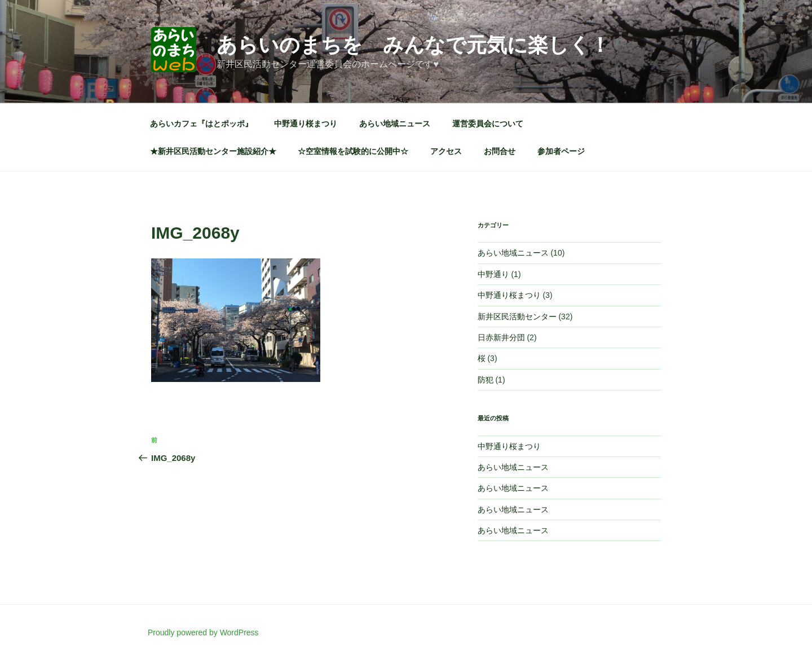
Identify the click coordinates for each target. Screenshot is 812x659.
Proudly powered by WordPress (203, 632)
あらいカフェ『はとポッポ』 (201, 124)
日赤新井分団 (501, 337)
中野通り (493, 274)
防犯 (486, 380)
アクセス (446, 151)
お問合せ (500, 151)
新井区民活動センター (517, 317)
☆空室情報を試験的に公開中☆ (353, 151)
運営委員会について (488, 124)
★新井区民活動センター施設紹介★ (213, 151)
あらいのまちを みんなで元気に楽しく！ (413, 45)
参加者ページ (561, 151)
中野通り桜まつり (306, 124)
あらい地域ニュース (395, 124)
